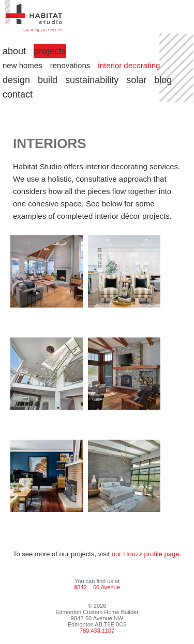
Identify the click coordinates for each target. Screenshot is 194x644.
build (48, 80)
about (14, 51)
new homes (23, 65)
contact (18, 94)
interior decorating (129, 65)
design (16, 80)
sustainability (92, 80)
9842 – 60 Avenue (97, 587)
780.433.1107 (97, 631)
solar (136, 80)
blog (163, 80)
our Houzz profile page (146, 554)
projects (50, 51)
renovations (70, 65)
